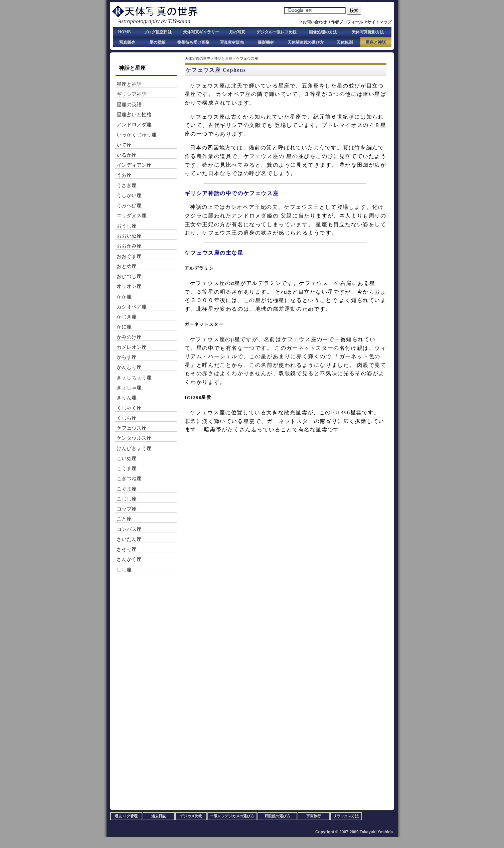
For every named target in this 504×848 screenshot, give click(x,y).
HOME (125, 32)
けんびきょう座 (134, 448)
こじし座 (127, 499)
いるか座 (127, 155)
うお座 (124, 175)
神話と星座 (223, 59)
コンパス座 (129, 529)
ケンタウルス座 (134, 438)
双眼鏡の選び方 (277, 816)
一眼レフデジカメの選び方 (232, 816)
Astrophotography (139, 21)
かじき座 (127, 317)
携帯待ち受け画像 (193, 42)
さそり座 (127, 549)
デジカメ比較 (191, 816)
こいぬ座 (127, 458)
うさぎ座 (127, 185)
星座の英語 (129, 105)
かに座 (124, 327)
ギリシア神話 (132, 94)
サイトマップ (379, 22)
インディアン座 (134, 165)
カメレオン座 (132, 347)
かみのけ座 (129, 337)
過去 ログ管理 (126, 816)
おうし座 (127, 226)
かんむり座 (129, 367)
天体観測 (345, 42)
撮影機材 (266, 42)
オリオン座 (129, 286)
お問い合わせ (315, 22)
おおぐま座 (129, 256)
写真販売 (127, 42)
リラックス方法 (346, 816)
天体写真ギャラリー (201, 32)
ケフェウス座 (132, 428)
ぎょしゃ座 (129, 388)
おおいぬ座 (129, 236)
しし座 (124, 570)
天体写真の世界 (198, 59)
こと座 (124, 519)
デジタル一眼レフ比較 (277, 32)
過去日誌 (159, 816)
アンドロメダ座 (134, 125)
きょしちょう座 (134, 378)
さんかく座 (129, 559)
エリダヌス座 (132, 216)
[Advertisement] (274, 449)
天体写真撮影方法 (368, 32)
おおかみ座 (129, 246)
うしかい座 (129, 195)
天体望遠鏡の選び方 (306, 42)
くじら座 (127, 418)
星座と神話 (376, 42)
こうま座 (127, 468)
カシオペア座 (132, 307)
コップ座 (127, 509)
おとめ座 (127, 266)
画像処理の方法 (323, 32)
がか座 (124, 297)
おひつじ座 (129, 276)
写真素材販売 (232, 42)
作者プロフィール (347, 22)
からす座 (127, 357)
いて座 (124, 145)
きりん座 (127, 398)
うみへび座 (129, 205)
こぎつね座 (129, 478)
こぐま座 (127, 489)
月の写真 (237, 32)
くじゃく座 (129, 408)
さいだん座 (129, 539)
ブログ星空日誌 (158, 32)
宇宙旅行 (314, 816)
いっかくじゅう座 (137, 135)
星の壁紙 (157, 42)
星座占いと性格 (134, 115)
